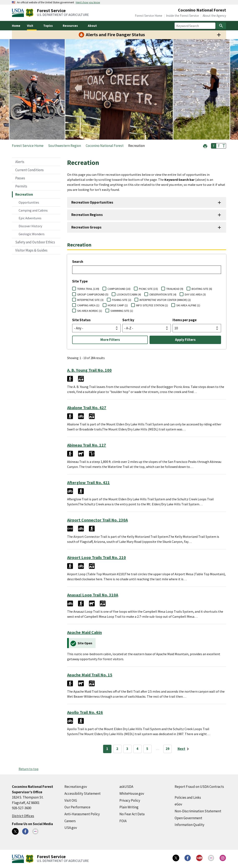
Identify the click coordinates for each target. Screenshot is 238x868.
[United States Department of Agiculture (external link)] (19, 13)
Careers (70, 821)
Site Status (81, 320)
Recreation (24, 194)
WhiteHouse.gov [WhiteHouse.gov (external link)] (132, 794)
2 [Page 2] (117, 749)
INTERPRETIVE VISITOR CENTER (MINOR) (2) (165, 300)
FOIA (123, 821)
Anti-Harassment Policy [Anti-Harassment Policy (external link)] (82, 814)
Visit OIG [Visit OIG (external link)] (71, 800)
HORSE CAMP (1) (118, 305)
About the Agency (214, 16)
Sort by (128, 320)
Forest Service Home (149, 16)
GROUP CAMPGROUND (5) (93, 294)
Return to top (29, 769)
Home (16, 26)
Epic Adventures (30, 218)
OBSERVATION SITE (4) (163, 294)
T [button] (214, 146)
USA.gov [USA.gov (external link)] (71, 828)
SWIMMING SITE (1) (122, 311)
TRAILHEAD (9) (175, 289)
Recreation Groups (86, 227)
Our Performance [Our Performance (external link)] (77, 807)
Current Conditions (29, 170)
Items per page (185, 320)
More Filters (110, 340)
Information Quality (189, 825)
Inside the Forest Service (182, 16)
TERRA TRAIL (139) (88, 289)
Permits (21, 186)
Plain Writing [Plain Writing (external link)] (129, 807)
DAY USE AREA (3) (195, 294)
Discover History (30, 226)
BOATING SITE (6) (202, 289)
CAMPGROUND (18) (119, 289)
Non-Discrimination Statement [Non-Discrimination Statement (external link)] (198, 811)
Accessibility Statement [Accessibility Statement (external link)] (83, 794)
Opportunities (29, 202)
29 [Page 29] (168, 749)
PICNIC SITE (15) (148, 289)
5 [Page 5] (147, 749)
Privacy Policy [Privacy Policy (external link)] (130, 800)
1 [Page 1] (107, 749)
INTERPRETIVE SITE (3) (90, 300)
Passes (20, 178)
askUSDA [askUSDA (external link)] (126, 787)
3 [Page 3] (127, 749)
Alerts (20, 162)
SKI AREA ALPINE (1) (188, 305)
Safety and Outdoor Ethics (35, 242)
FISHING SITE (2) (122, 300)
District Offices (23, 816)
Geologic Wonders (32, 234)
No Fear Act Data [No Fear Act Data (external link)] (132, 814)
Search (78, 262)
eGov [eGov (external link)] (178, 804)
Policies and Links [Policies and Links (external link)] (188, 797)
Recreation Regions (87, 215)
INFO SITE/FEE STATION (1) (152, 305)
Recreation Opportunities (92, 202)
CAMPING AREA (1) (88, 305)
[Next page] (184, 749)
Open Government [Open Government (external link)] (188, 818)
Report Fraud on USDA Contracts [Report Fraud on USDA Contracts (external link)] (199, 787)
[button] (205, 146)
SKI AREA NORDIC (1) (90, 311)
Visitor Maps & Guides (31, 250)
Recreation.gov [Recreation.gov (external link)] (76, 787)
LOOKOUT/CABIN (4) (129, 294)
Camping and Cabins (33, 210)
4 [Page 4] (137, 749)
